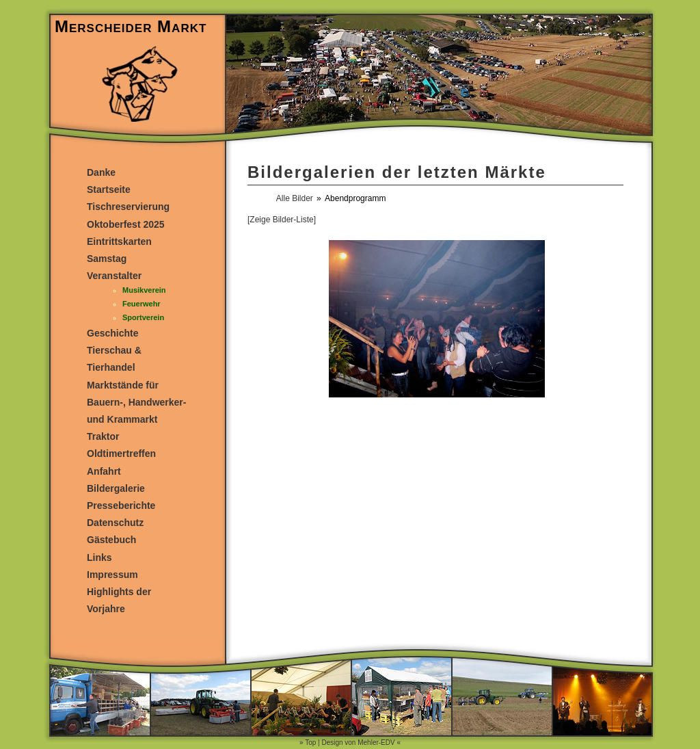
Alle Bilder (295, 198)
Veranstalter (114, 276)
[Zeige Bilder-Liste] (282, 220)
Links (99, 557)
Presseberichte (121, 505)
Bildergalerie (116, 488)
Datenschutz (115, 523)
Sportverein (143, 317)
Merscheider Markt (131, 26)
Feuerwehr (142, 304)
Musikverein (144, 290)
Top (310, 743)
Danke (101, 172)
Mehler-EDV (376, 743)
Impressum (112, 575)
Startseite (109, 189)
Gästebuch (111, 540)
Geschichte (112, 333)
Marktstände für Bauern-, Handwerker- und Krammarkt (136, 402)
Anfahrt (104, 471)
